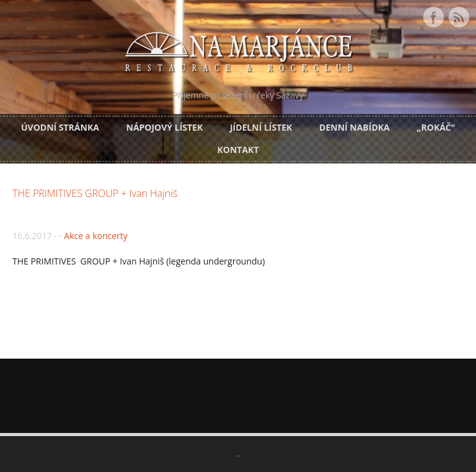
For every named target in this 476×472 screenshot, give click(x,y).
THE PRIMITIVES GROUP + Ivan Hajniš (95, 193)
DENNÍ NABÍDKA (355, 127)
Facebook (433, 17)
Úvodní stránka (60, 127)
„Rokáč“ (436, 127)
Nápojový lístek (165, 127)
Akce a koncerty (95, 236)
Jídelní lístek (261, 127)
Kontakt (238, 150)
